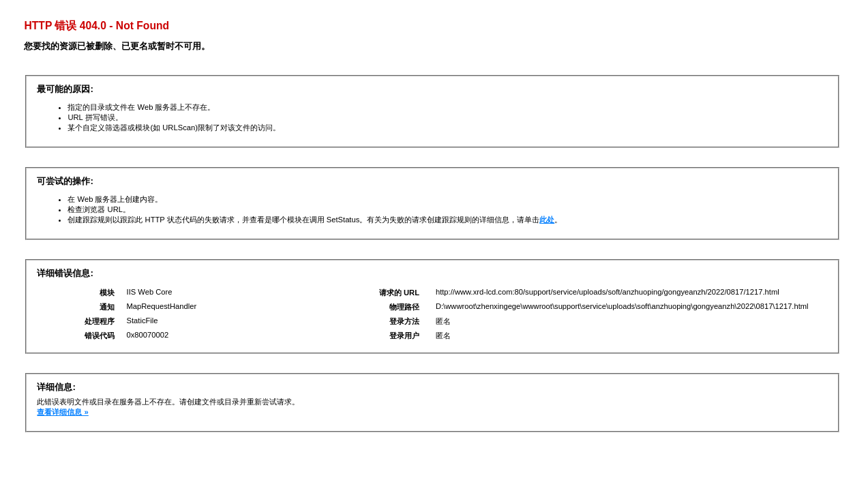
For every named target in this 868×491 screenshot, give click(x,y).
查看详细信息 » (62, 412)
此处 (547, 220)
